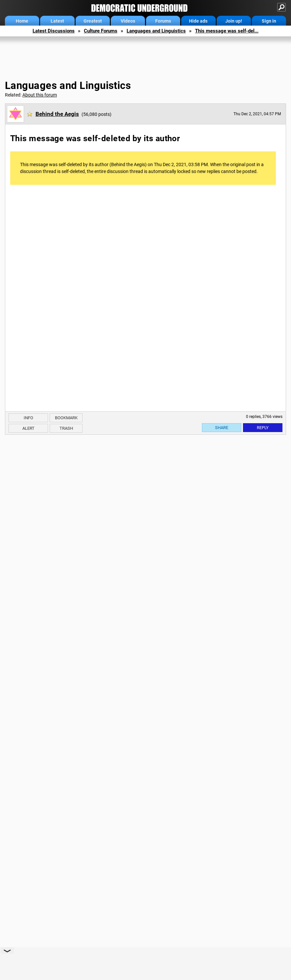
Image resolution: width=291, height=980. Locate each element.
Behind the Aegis (57, 114)
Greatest (93, 21)
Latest (57, 21)
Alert (28, 428)
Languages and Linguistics (156, 31)
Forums (163, 21)
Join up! (234, 21)
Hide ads (198, 21)
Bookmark (66, 418)
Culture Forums (101, 31)
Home (22, 21)
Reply (263, 428)
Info (28, 418)
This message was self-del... (227, 31)
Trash (66, 428)
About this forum (40, 95)
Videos (128, 21)
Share (222, 428)
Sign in (269, 21)
